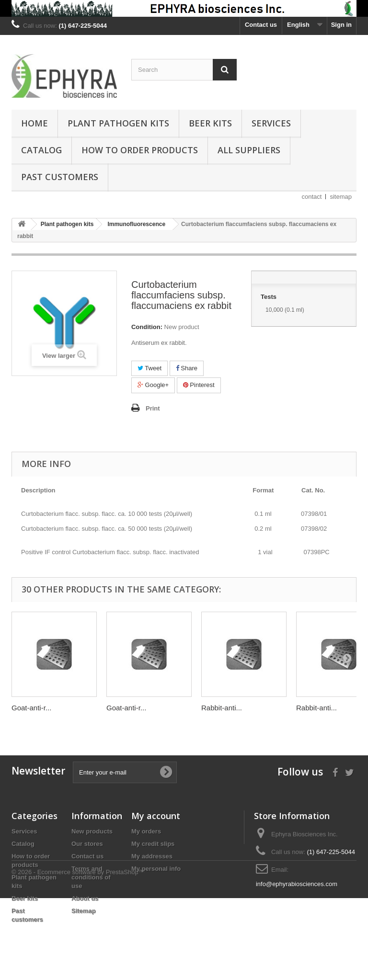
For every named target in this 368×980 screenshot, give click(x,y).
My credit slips (153, 844)
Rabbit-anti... (222, 708)
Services (271, 123)
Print (153, 408)
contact (312, 197)
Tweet (149, 368)
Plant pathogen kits (118, 123)
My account (156, 816)
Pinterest (199, 385)
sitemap (341, 197)
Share (187, 368)
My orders (146, 831)
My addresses (152, 856)
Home (34, 123)
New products (92, 831)
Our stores (87, 844)
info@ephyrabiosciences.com (297, 884)
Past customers (60, 177)
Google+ (153, 385)
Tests (270, 297)
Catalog (41, 150)
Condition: (147, 327)
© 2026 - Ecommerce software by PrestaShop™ (78, 954)
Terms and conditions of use (91, 877)
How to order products (140, 150)
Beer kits (210, 123)
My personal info (156, 869)
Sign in (341, 25)
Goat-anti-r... (31, 708)
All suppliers (249, 150)
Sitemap (84, 911)
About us (85, 898)
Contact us (261, 25)
